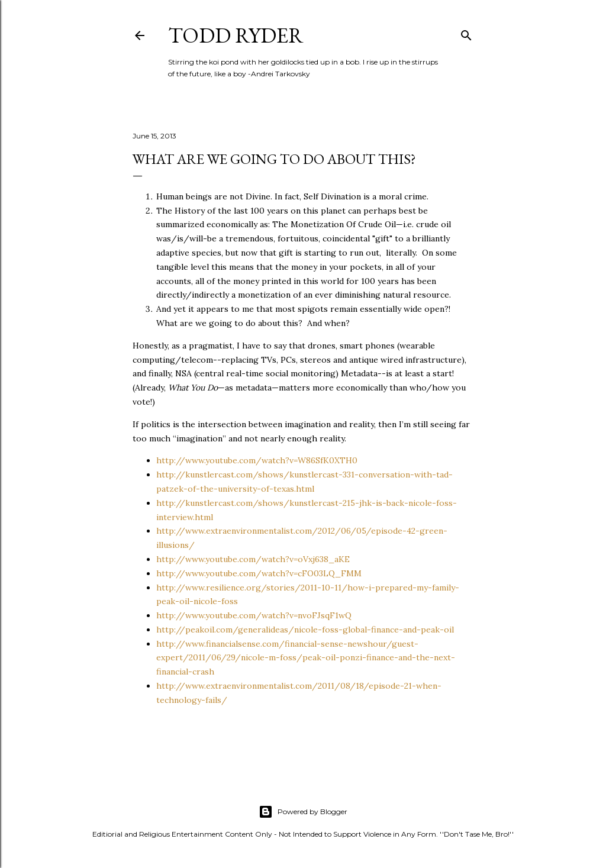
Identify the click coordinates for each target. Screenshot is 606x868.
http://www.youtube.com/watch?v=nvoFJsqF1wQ (254, 615)
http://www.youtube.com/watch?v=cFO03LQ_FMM (259, 573)
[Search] (466, 33)
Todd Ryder (236, 35)
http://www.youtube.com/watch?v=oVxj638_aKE (253, 559)
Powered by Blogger (303, 812)
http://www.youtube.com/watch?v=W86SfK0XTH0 (257, 460)
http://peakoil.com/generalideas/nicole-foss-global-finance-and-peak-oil (305, 630)
